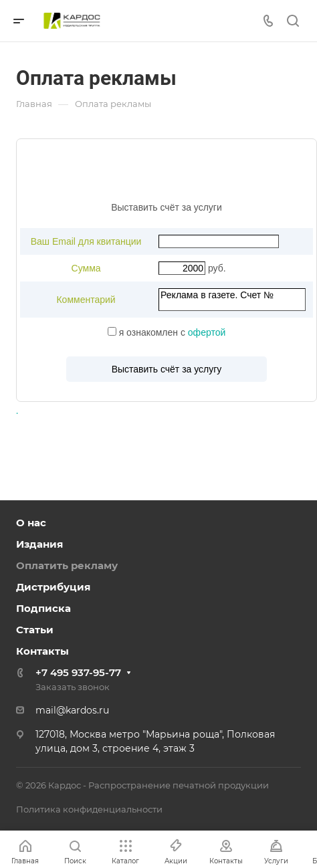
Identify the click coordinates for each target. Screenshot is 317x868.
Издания (39, 544)
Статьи (35, 630)
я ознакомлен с (173, 332)
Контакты (42, 651)
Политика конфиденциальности (89, 809)
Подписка (43, 608)
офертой (207, 332)
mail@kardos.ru (72, 710)
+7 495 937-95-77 (78, 672)
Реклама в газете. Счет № (232, 300)
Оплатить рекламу (67, 565)
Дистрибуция (53, 587)
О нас (31, 523)
